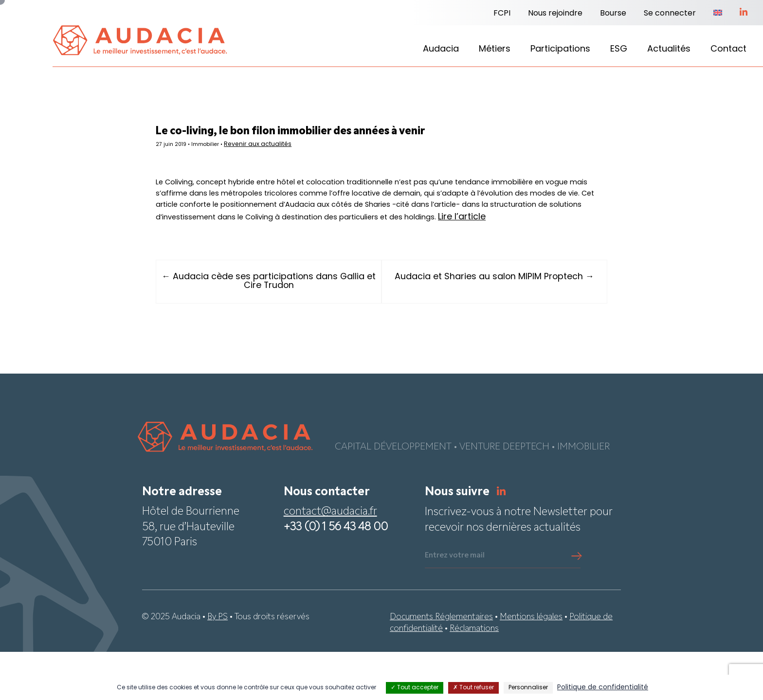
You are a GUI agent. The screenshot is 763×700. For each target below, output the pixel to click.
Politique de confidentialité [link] (603, 688)
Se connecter (670, 14)
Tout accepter (415, 688)
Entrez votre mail (455, 604)
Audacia (441, 49)
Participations (560, 49)
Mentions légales (531, 665)
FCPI (502, 14)
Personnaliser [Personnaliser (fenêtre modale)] (528, 688)
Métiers (495, 49)
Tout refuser (473, 688)
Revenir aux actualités (305, 148)
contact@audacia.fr (330, 561)
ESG (619, 49)
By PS (218, 665)
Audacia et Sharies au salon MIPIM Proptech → (477, 329)
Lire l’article (336, 265)
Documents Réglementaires (441, 665)
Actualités (669, 49)
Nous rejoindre (555, 14)
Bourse (613, 14)
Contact (728, 49)
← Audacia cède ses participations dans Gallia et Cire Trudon (286, 329)
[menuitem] (718, 14)
